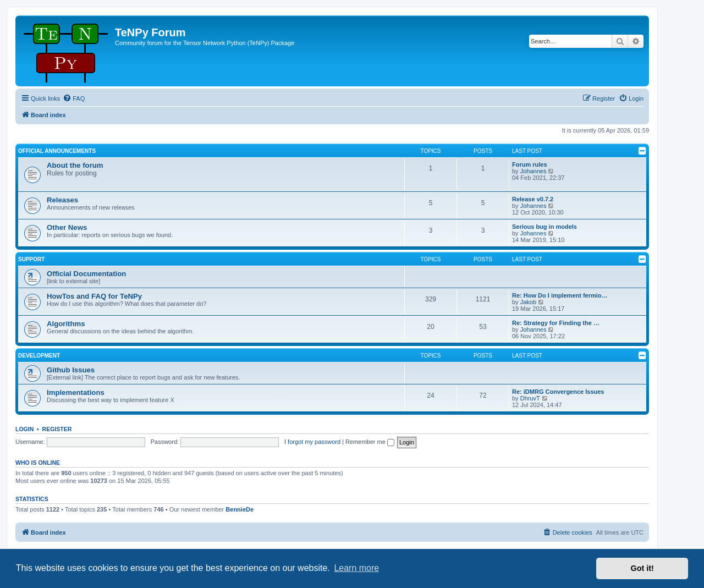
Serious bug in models (544, 227)
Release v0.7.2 (533, 199)
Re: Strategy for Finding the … (556, 323)
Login (24, 429)
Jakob (528, 302)
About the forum (75, 165)
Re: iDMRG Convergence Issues (558, 392)
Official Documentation (86, 274)
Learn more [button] (356, 568)
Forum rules (530, 164)
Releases (62, 200)
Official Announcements (57, 151)
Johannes (533, 171)
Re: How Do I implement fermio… (560, 295)
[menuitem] (74, 98)
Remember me (370, 442)
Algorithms (66, 324)
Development (39, 356)
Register (57, 429)
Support (31, 259)
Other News (67, 227)
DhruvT (530, 398)
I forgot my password (312, 442)
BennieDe (240, 509)
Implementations (76, 392)
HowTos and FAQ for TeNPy (94, 296)
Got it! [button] (642, 568)
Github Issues (71, 370)
